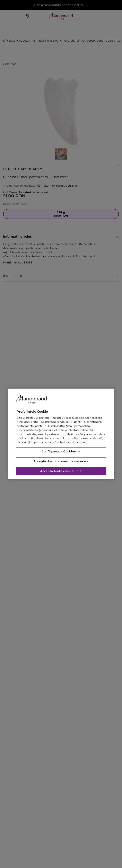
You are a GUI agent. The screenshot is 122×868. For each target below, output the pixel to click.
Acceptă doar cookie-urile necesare (61, 461)
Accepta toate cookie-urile (61, 471)
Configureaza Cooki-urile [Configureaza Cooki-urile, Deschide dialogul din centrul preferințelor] (61, 451)
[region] (61, 434)
